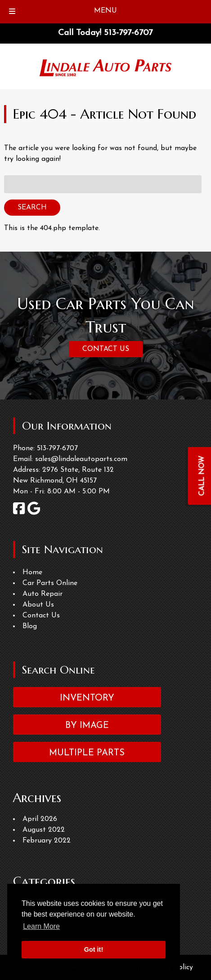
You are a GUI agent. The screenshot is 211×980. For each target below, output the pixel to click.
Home (32, 572)
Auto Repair (43, 594)
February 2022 (47, 841)
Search (32, 208)
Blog (30, 626)
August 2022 (44, 830)
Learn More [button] (41, 926)
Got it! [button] (94, 949)
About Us (38, 605)
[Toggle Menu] (12, 12)
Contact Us (41, 616)
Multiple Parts (87, 753)
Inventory (87, 698)
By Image (87, 726)
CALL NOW (202, 476)
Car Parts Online (50, 583)
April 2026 (40, 819)
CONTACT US (106, 349)
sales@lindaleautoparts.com (81, 459)
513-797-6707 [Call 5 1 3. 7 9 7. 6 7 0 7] (57, 448)
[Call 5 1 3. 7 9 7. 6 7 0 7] (128, 33)
